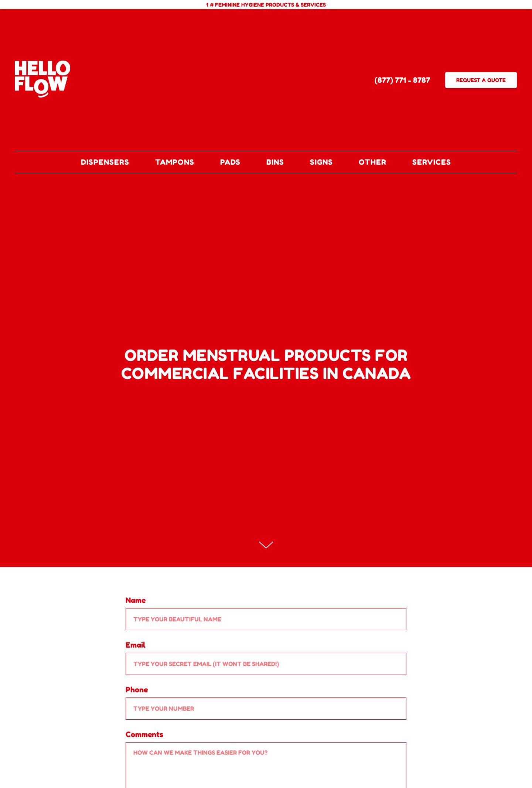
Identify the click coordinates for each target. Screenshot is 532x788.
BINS (275, 162)
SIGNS (321, 162)
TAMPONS (175, 162)
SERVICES (432, 162)
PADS (230, 162)
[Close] (520, 5)
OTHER (373, 162)
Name (136, 600)
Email (136, 645)
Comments (144, 734)
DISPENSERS (105, 162)
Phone (137, 690)
